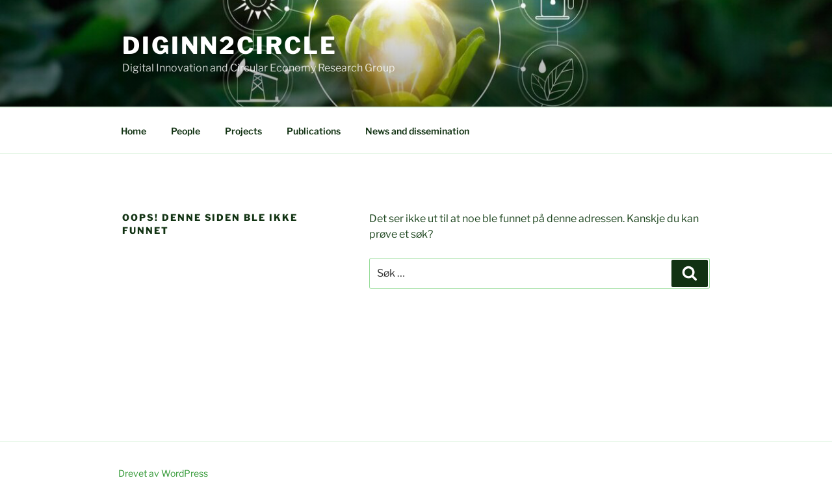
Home (134, 131)
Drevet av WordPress (163, 473)
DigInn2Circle (229, 45)
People (186, 131)
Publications (314, 131)
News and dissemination (417, 131)
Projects (243, 131)
